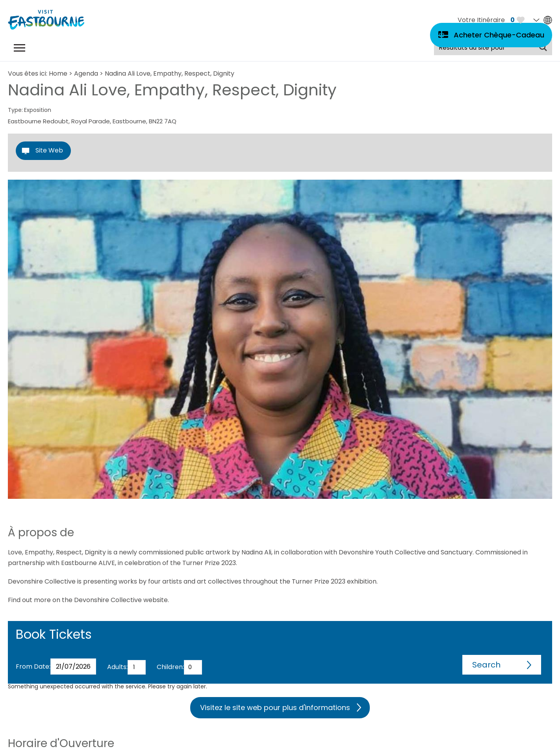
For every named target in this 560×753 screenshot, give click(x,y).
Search (486, 665)
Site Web (49, 150)
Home (58, 73)
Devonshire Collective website (121, 600)
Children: (170, 667)
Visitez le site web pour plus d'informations (275, 707)
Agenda (86, 73)
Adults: (117, 667)
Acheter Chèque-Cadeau (499, 35)
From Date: (33, 667)
